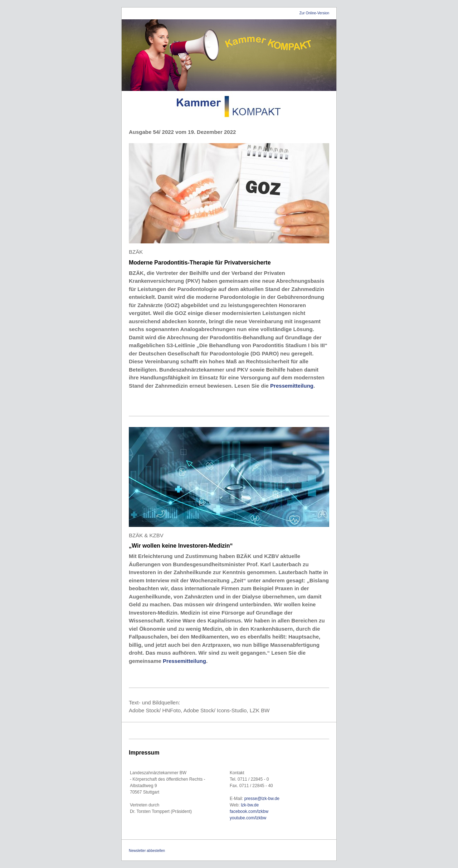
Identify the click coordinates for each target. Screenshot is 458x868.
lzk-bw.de (250, 805)
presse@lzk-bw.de (262, 799)
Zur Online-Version (314, 13)
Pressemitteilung (292, 386)
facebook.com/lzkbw (249, 811)
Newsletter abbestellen (147, 851)
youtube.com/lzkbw (248, 818)
